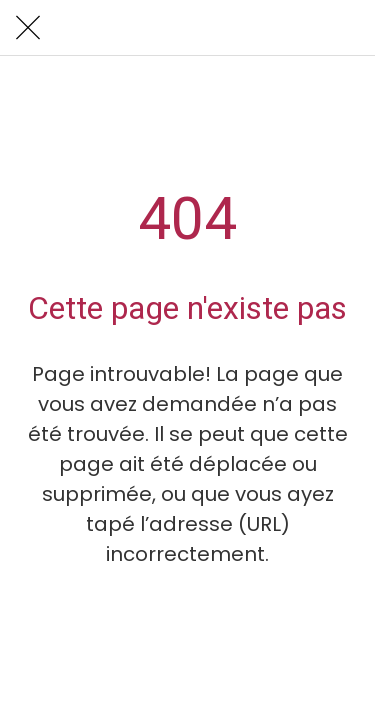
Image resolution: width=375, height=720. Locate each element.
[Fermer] (28, 28)
